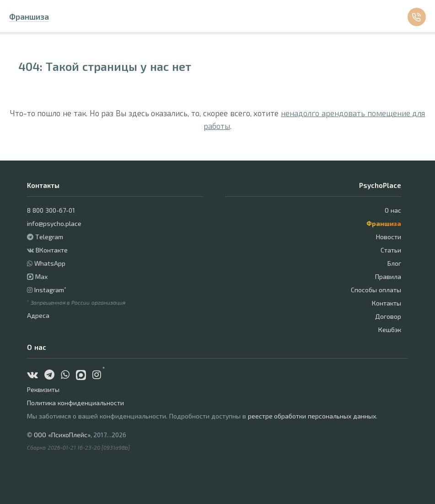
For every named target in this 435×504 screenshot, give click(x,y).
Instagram (50, 290)
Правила (388, 276)
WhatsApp (50, 263)
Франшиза (29, 16)
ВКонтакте (52, 250)
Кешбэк (390, 330)
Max (41, 276)
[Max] (84, 376)
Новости (389, 237)
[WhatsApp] (67, 376)
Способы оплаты (376, 290)
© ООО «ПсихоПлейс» (59, 435)
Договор (388, 316)
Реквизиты (43, 389)
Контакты (387, 303)
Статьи (391, 250)
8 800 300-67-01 (51, 210)
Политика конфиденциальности (75, 403)
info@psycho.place (54, 223)
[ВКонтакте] (35, 376)
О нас (393, 210)
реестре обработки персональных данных (312, 416)
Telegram (49, 237)
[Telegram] (52, 376)
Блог (394, 263)
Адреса (38, 315)
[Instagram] (99, 376)
